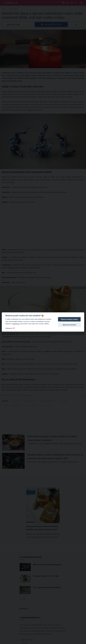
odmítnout (16, 324)
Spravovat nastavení (69, 325)
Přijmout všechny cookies (69, 319)
